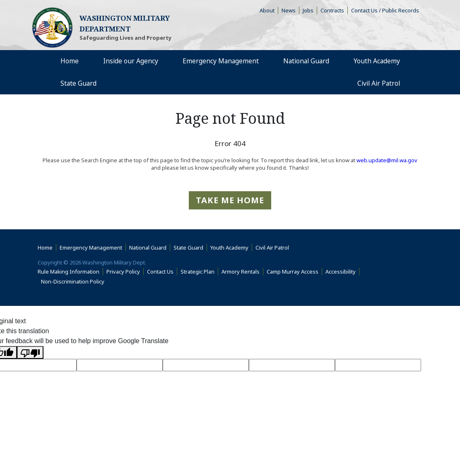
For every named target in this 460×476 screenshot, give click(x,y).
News (289, 10)
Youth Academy (229, 248)
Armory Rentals (241, 272)
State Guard (188, 248)
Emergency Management (91, 248)
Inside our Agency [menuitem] (130, 61)
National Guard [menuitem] (306, 61)
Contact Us (160, 272)
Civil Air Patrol (274, 248)
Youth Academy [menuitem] (377, 61)
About (269, 10)
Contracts (332, 10)
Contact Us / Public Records (385, 10)
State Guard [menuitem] (79, 84)
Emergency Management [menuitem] (219, 61)
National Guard (148, 248)
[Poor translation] (30, 352)
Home (45, 248)
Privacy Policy (123, 272)
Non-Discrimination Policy (74, 281)
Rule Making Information (69, 272)
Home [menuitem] (70, 61)
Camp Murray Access (294, 272)
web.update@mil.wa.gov (387, 160)
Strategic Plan (197, 272)
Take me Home (230, 200)
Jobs (308, 10)
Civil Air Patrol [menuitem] (381, 83)
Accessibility (342, 272)
